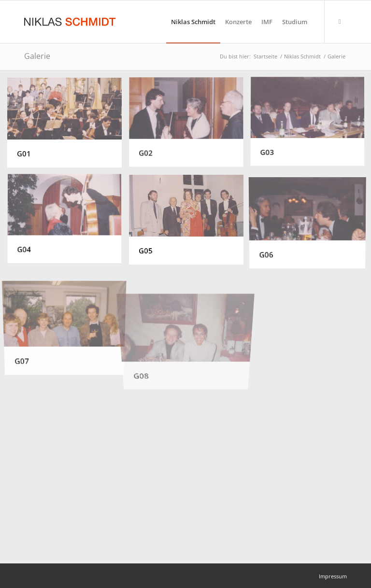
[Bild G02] (190, 126)
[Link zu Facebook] (340, 21)
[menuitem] (193, 22)
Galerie (37, 56)
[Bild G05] (190, 223)
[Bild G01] (68, 126)
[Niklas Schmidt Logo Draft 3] (71, 22)
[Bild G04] (68, 223)
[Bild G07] (68, 321)
